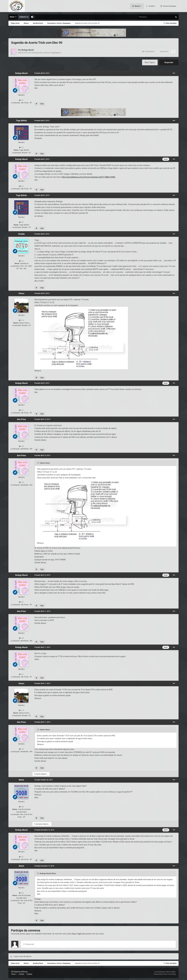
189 (21, 446)
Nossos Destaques (169, 7)
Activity (152, 7)
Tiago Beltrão (21, 121)
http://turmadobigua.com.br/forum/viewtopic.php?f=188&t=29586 (89, 177)
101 (21, 100)
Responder (169, 62)
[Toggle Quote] (38, 463)
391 (21, 147)
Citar (42, 104)
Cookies (29, 974)
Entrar (13, 17)
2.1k (21, 320)
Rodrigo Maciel (28, 50)
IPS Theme (15, 972)
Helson (21, 293)
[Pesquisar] (149, 17)
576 (21, 261)
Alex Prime (21, 419)
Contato (21, 974)
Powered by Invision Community (165, 974)
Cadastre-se (24, 17)
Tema (14, 974)
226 (21, 807)
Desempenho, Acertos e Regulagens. (46, 53)
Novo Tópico (150, 62)
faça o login (77, 934)
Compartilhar (148, 51)
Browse (137, 7)
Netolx (21, 780)
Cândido (21, 234)
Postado (42, 73)
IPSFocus (24, 972)
